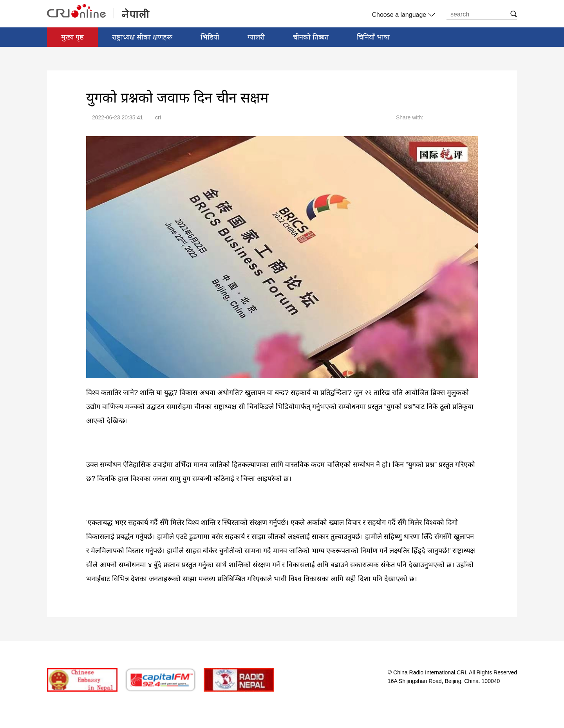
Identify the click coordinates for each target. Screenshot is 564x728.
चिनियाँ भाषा (373, 37)
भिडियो (210, 37)
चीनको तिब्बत (311, 37)
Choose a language (402, 15)
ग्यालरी (256, 37)
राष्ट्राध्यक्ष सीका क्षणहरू (142, 37)
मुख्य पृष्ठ (72, 37)
